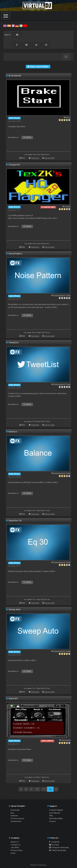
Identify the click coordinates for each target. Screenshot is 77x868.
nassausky (66, 740)
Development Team (62, 295)
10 (37, 789)
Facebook (54, 842)
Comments (35, 158)
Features (14, 816)
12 (50, 789)
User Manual (55, 813)
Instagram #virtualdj (59, 847)
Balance (13, 432)
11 (44, 789)
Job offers (15, 847)
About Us (15, 842)
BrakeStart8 (15, 76)
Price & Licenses (17, 818)
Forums (52, 821)
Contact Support (56, 810)
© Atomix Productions (39, 865)
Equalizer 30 (15, 520)
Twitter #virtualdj (58, 850)
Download (15, 810)
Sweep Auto (14, 609)
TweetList (13, 342)
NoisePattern (15, 254)
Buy (12, 813)
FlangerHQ (14, 165)
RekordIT (13, 698)
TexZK (68, 206)
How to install (49, 158)
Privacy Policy (17, 850)
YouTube (54, 845)
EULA (13, 853)
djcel (68, 117)
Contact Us (15, 845)
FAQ (51, 816)
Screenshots (16, 821)
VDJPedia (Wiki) (56, 818)
